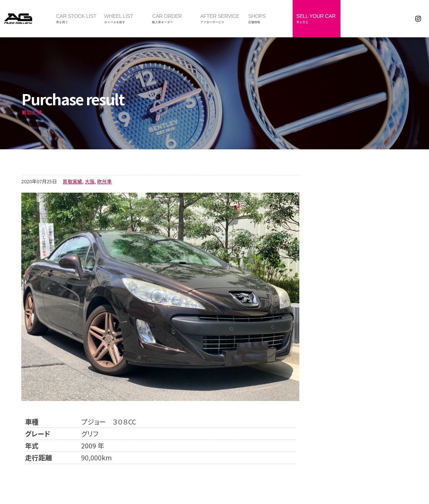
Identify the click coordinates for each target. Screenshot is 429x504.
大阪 (90, 181)
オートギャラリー (26, 19)
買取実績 (72, 181)
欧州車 (104, 181)
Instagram (418, 19)
